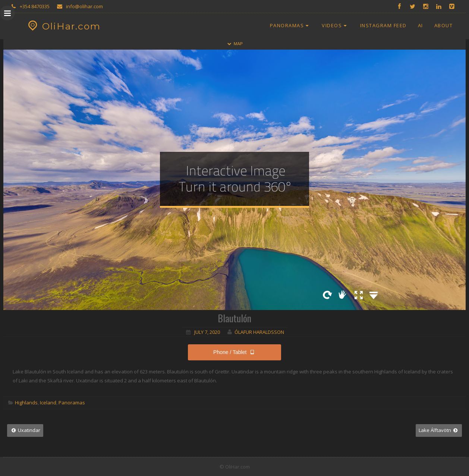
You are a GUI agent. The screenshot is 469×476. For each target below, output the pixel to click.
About (444, 25)
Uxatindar (25, 430)
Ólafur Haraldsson (259, 332)
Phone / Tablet (234, 352)
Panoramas (290, 25)
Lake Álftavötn (439, 430)
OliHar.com (63, 26)
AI (421, 25)
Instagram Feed (383, 25)
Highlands (26, 403)
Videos (335, 25)
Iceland (48, 403)
